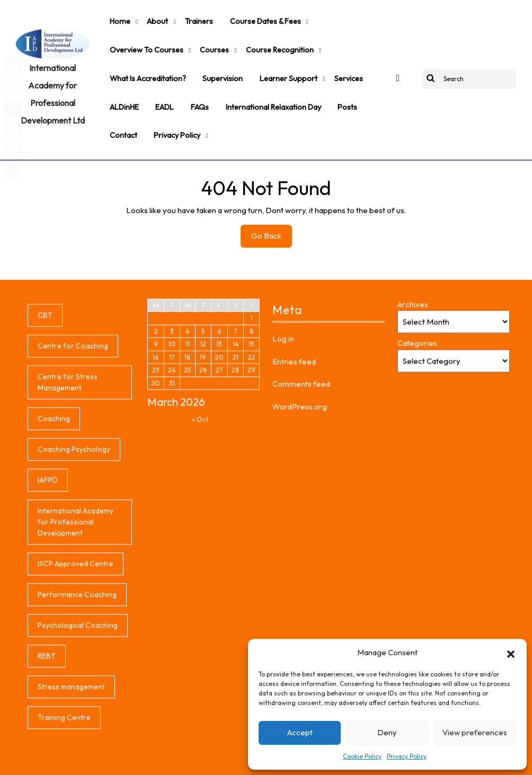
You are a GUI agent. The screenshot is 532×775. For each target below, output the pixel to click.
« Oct (200, 506)
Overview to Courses (144, 40)
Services (333, 61)
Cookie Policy (362, 756)
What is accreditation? (146, 61)
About (151, 18)
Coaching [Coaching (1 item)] (54, 505)
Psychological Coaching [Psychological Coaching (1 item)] (78, 712)
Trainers (189, 18)
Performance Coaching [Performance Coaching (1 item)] (77, 681)
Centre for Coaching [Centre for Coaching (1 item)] (73, 433)
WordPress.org (300, 493)
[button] (511, 653)
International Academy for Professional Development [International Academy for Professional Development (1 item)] (76, 609)
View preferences (475, 732)
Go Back (272, 205)
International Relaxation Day (260, 83)
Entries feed (294, 448)
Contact (122, 105)
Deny (387, 732)
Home (118, 18)
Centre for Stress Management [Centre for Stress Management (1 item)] (68, 469)
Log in (283, 425)
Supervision (217, 61)
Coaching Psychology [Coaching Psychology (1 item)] (74, 536)
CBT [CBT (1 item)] (45, 402)
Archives (413, 391)
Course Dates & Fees (251, 18)
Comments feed (301, 470)
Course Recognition (269, 40)
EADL (159, 83)
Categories (417, 430)
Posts (330, 83)
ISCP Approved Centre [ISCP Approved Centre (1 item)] (76, 650)
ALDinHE (122, 83)
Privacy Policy (407, 756)
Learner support (278, 61)
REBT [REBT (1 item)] (47, 743)
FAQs (190, 83)
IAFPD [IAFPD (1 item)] (48, 567)
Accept (300, 732)
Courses (208, 40)
